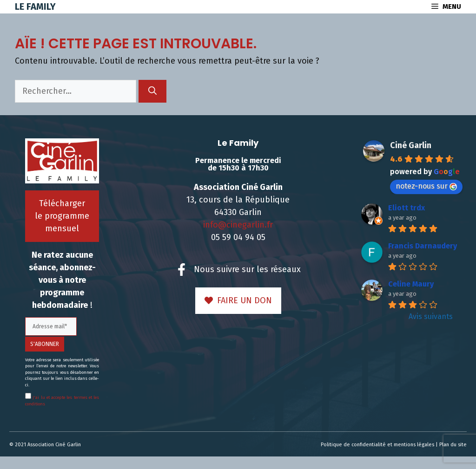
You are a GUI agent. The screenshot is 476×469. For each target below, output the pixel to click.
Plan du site (453, 445)
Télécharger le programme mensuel (62, 216)
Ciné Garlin (411, 145)
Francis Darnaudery (423, 246)
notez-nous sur (426, 186)
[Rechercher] (152, 91)
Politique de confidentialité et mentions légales (377, 445)
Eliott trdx (407, 208)
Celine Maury (411, 284)
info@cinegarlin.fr (238, 225)
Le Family (35, 7)
